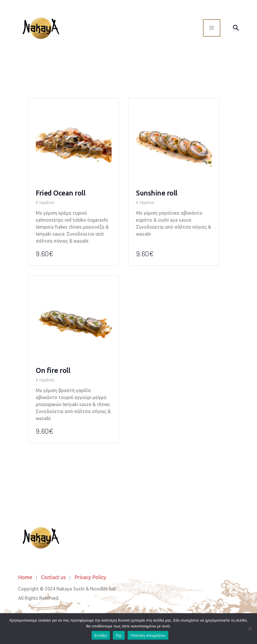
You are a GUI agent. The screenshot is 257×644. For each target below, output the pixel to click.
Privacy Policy (90, 577)
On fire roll (53, 370)
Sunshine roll (157, 193)
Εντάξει (101, 635)
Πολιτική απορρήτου (148, 635)
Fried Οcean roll (60, 193)
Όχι (119, 635)
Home (25, 577)
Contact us (53, 577)
